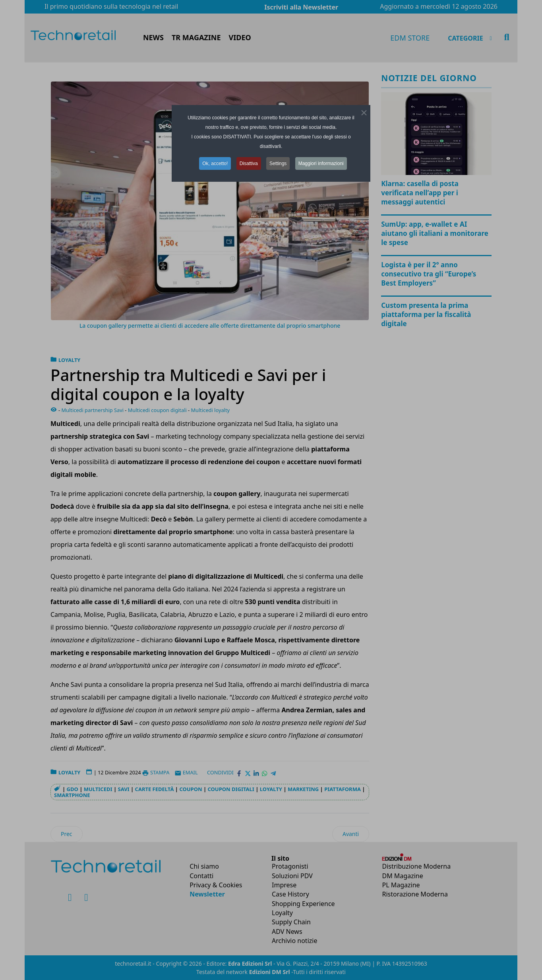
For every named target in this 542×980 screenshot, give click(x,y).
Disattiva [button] (249, 163)
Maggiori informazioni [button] (321, 163)
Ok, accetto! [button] (215, 163)
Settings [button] (278, 163)
